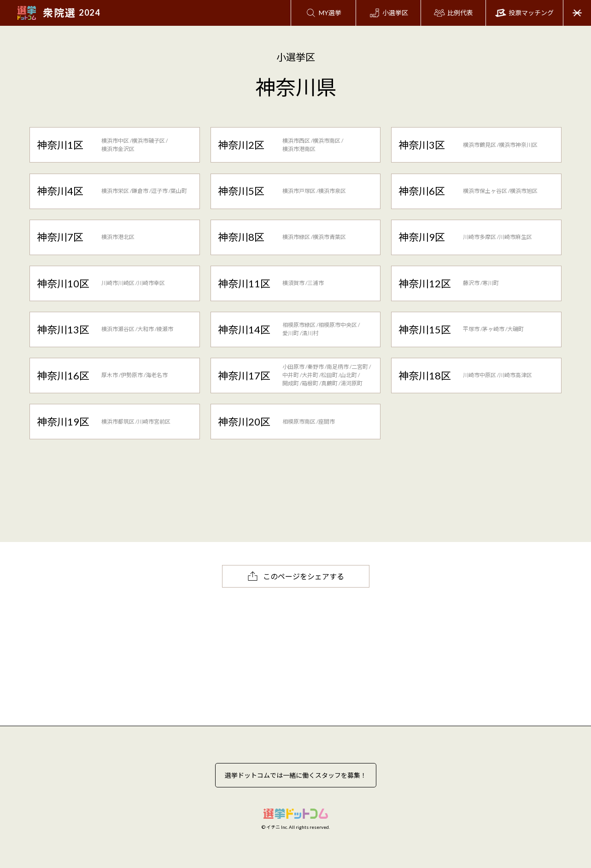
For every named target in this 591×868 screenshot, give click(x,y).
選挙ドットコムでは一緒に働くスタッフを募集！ (296, 775)
